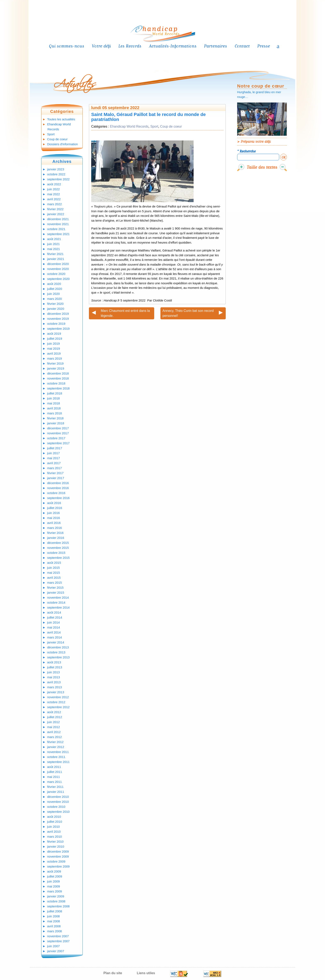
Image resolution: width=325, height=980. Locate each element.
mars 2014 (55, 637)
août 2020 (54, 284)
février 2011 (55, 787)
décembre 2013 (58, 647)
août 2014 (54, 612)
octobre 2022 (56, 174)
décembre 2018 (58, 373)
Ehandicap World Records (129, 126)
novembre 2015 (58, 548)
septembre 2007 (58, 941)
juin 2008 (54, 916)
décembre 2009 (58, 851)
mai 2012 (54, 727)
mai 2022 (54, 194)
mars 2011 (55, 782)
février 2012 (55, 742)
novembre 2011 (58, 752)
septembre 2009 (58, 866)
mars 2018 (55, 413)
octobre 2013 (56, 652)
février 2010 (55, 841)
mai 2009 (54, 886)
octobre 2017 (56, 438)
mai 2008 (54, 921)
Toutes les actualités (61, 119)
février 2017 (55, 473)
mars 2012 (55, 737)
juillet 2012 (55, 717)
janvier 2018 (56, 423)
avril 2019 (54, 353)
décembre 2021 (58, 219)
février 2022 (55, 209)
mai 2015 (54, 573)
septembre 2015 (58, 558)
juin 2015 (54, 568)
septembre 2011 (58, 762)
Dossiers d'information (63, 144)
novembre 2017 (58, 433)
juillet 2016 (55, 508)
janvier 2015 (56, 593)
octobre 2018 (56, 383)
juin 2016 (54, 513)
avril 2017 (54, 463)
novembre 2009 (58, 856)
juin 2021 (54, 244)
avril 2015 (54, 578)
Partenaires (215, 46)
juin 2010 (54, 827)
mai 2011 (54, 777)
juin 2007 (54, 946)
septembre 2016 (58, 498)
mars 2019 (55, 358)
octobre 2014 (56, 602)
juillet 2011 (55, 772)
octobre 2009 (56, 861)
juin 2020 (54, 294)
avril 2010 (54, 832)
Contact (242, 46)
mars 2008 (55, 931)
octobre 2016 (56, 493)
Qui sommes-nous (67, 46)
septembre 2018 (58, 388)
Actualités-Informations (173, 46)
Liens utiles (146, 973)
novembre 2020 (58, 269)
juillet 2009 (55, 876)
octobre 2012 (56, 702)
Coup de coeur (57, 139)
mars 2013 (55, 687)
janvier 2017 (56, 478)
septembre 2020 (58, 279)
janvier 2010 (56, 846)
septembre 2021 (58, 234)
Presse (264, 46)
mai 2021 (54, 249)
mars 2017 (55, 468)
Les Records (130, 46)
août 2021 (54, 239)
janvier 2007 (56, 951)
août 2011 (54, 767)
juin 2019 (54, 344)
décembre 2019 (58, 314)
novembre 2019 (58, 319)
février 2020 (55, 304)
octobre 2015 (56, 553)
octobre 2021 (56, 229)
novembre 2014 (58, 597)
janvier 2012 (56, 747)
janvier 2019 (56, 368)
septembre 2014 (58, 607)
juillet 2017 (55, 448)
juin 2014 (54, 622)
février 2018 (55, 418)
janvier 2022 (56, 214)
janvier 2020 (56, 309)
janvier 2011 (56, 792)
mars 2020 (55, 299)
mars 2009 (55, 891)
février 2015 (55, 588)
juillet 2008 (55, 911)
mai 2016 (54, 518)
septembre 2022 (58, 179)
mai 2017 (54, 458)
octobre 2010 (56, 807)
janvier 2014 (56, 642)
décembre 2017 (58, 428)
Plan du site (113, 973)
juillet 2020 (55, 289)
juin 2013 (54, 672)
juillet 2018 (55, 393)
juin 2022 (54, 189)
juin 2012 (54, 722)
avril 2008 (54, 926)
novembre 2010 (58, 802)
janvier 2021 (56, 259)
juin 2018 (54, 398)
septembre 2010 (58, 812)
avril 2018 (54, 408)
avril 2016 (54, 523)
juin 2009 (54, 881)
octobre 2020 (56, 274)
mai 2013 (54, 677)
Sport (51, 134)
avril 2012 (54, 732)
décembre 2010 (58, 797)
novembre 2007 (58, 936)
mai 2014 (54, 627)
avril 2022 (54, 199)
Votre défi (101, 46)
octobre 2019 (56, 324)
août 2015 (54, 563)
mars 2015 (55, 583)
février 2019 (55, 363)
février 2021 (55, 254)
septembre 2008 (58, 906)
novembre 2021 (58, 224)
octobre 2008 (56, 901)
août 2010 (54, 817)
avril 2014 (54, 632)
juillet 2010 (55, 822)
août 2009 (54, 871)
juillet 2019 (55, 339)
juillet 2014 (55, 617)
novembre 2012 (58, 697)
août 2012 (54, 712)
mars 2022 (55, 204)
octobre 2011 (56, 757)
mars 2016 (55, 528)
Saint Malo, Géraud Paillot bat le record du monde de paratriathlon (149, 117)
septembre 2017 (58, 443)
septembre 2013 (58, 657)
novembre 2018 (58, 378)
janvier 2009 (56, 896)
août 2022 (54, 184)
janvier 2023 (56, 169)
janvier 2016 (56, 538)
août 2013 (54, 662)
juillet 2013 (55, 667)
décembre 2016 (58, 483)
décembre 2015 (58, 543)
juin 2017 (54, 453)
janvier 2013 (56, 692)
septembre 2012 (58, 707)
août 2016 (54, 503)
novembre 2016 (58, 488)
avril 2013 (54, 682)
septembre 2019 (58, 329)
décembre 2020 (58, 264)
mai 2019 (54, 348)
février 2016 (55, 533)
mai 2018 (54, 403)
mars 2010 (55, 837)
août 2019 (54, 334)
